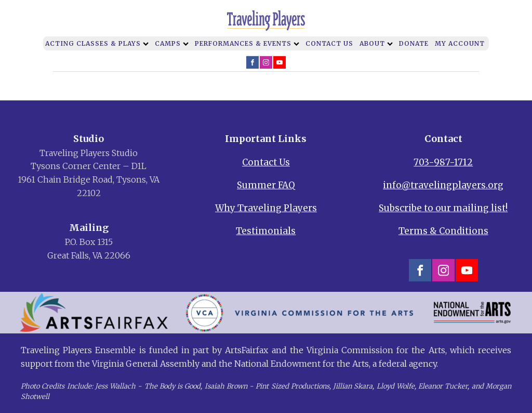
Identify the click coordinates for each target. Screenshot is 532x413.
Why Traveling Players (266, 208)
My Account (460, 43)
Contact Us (329, 43)
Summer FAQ (266, 185)
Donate (414, 43)
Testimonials (266, 231)
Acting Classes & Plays (97, 43)
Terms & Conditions (443, 231)
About (376, 43)
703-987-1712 (443, 162)
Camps (172, 43)
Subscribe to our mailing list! (443, 208)
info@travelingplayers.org (443, 185)
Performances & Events (247, 43)
